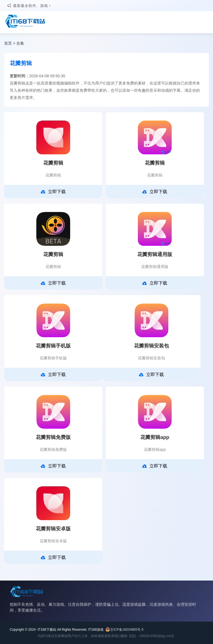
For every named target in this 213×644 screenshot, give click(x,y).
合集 (20, 43)
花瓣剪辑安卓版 (53, 529)
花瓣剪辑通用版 (155, 254)
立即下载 (53, 192)
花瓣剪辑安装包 (151, 346)
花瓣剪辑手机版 (53, 346)
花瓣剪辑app (155, 437)
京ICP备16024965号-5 (127, 630)
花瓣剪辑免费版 (53, 437)
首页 (8, 43)
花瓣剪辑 (53, 163)
